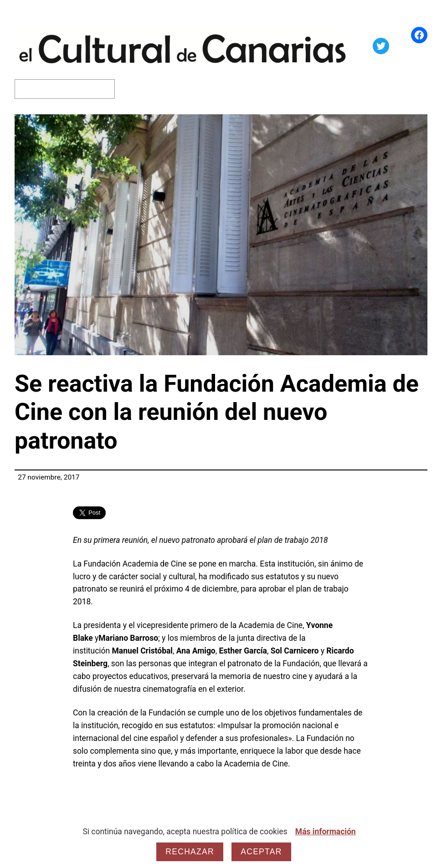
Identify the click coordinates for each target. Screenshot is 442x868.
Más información (326, 832)
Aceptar (261, 852)
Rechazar (190, 852)
